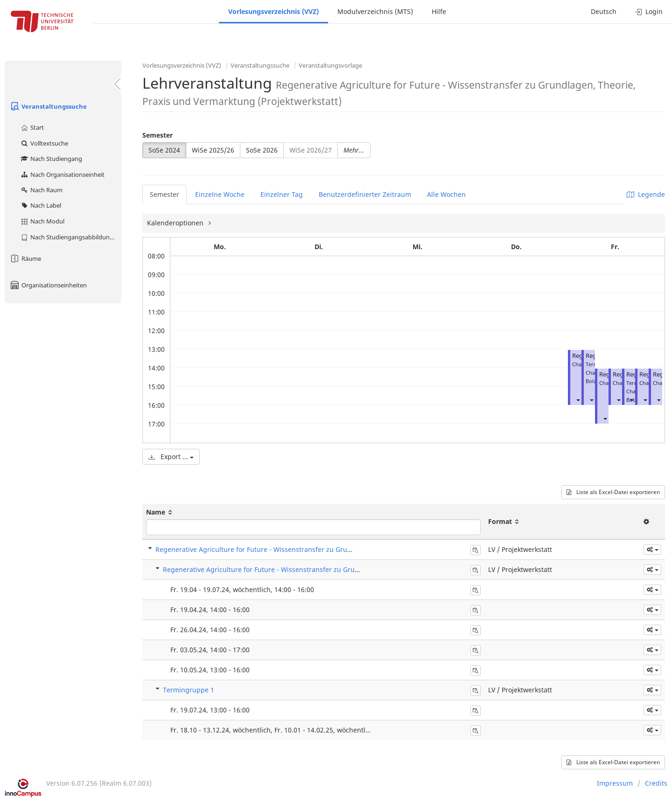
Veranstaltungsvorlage (330, 65)
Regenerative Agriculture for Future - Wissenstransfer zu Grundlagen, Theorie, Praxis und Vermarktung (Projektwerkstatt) (346, 549)
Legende (646, 194)
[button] (578, 400)
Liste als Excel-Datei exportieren (613, 492)
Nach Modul (42, 221)
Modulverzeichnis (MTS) (375, 11)
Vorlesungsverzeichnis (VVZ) (273, 11)
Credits (656, 783)
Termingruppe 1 (189, 690)
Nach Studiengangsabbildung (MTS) (71, 237)
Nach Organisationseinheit (62, 174)
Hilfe (439, 11)
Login (649, 11)
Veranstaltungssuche (48, 106)
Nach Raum (41, 190)
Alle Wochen (446, 194)
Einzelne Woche (220, 194)
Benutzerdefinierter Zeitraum (365, 194)
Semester (157, 135)
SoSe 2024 (164, 150)
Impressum (615, 783)
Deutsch (604, 11)
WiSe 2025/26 (213, 150)
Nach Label (41, 205)
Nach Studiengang (51, 159)
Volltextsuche (44, 143)
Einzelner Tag (282, 194)
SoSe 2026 (262, 150)
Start (32, 127)
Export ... (171, 457)
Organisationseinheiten (48, 285)
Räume (25, 258)
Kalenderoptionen (176, 223)
